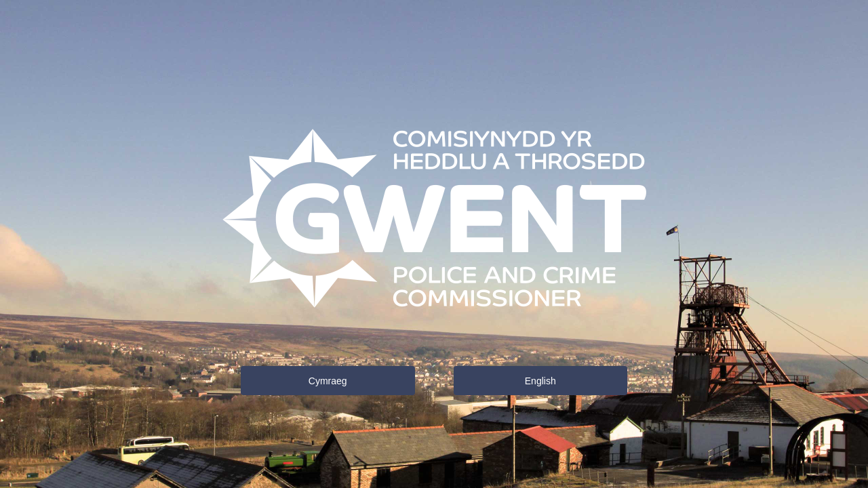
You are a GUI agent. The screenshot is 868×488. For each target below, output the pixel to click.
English (540, 381)
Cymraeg (328, 381)
